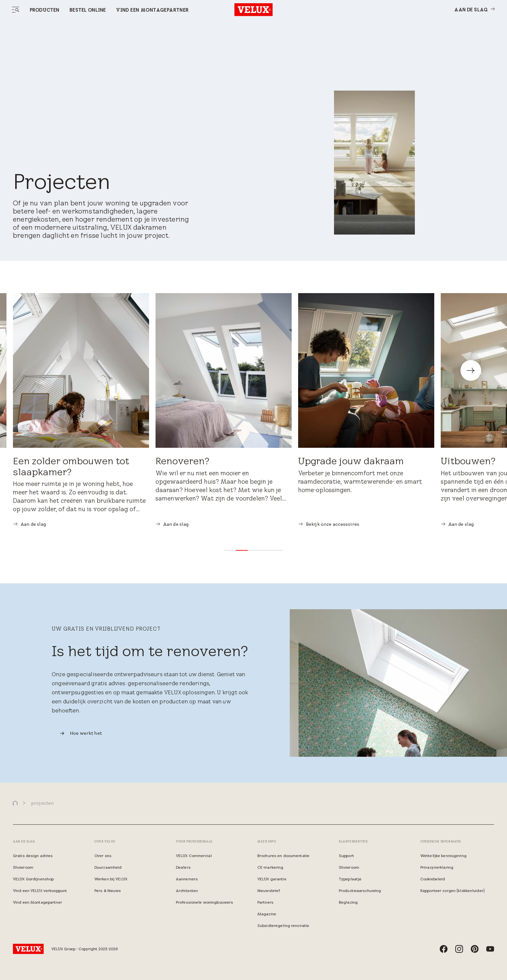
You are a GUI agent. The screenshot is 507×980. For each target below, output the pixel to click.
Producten (44, 10)
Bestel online (88, 10)
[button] (230, 550)
